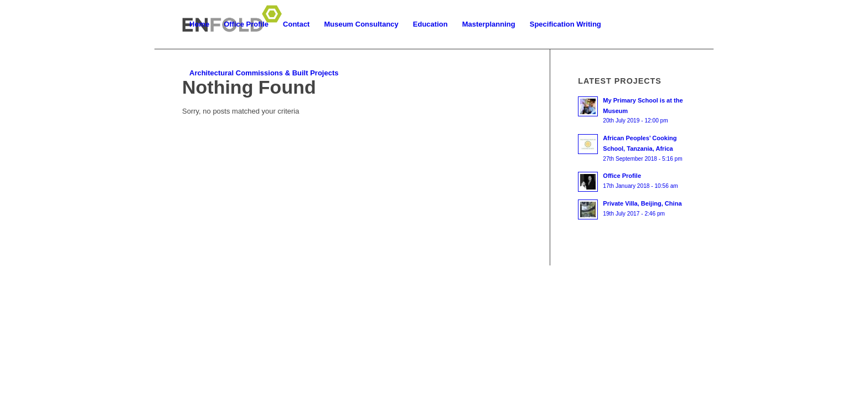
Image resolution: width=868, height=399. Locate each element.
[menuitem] (199, 24)
